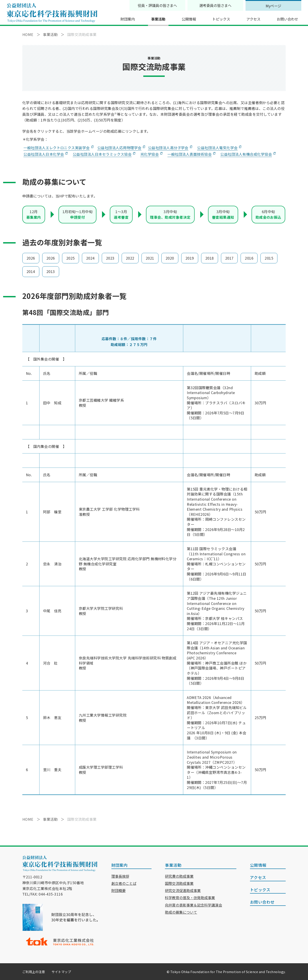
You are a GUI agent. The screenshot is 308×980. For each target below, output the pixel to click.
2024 (90, 258)
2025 (71, 258)
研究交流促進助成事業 (183, 890)
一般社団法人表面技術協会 (189, 154)
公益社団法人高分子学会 (168, 148)
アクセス (253, 19)
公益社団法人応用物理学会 (119, 148)
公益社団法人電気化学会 (217, 148)
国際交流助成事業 (179, 883)
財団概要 (119, 890)
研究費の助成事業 (179, 876)
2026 (31, 258)
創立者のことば (124, 883)
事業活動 (158, 19)
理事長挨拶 (120, 876)
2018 (210, 258)
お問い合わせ (287, 19)
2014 (31, 271)
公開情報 (189, 19)
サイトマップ (61, 972)
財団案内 (128, 19)
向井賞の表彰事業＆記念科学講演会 (194, 905)
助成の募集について (181, 912)
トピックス (221, 19)
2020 (170, 258)
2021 (150, 258)
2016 (249, 258)
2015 (269, 258)
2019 (190, 258)
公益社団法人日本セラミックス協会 (102, 154)
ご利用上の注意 (34, 972)
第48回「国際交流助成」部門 (66, 312)
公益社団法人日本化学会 (44, 154)
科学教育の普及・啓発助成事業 (190, 898)
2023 (110, 258)
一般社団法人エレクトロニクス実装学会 (57, 148)
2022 (130, 258)
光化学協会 (150, 154)
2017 (229, 258)
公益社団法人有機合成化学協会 (246, 154)
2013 (51, 271)
